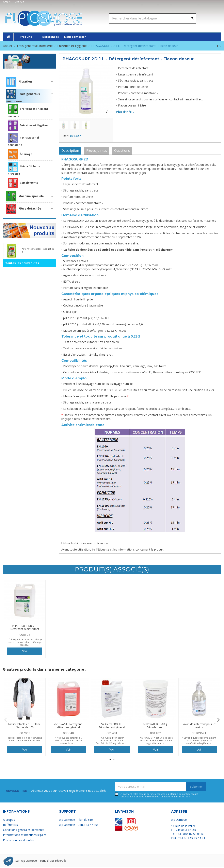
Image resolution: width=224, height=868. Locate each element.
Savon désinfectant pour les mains (199, 727)
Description (70, 152)
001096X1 (199, 734)
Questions (122, 152)
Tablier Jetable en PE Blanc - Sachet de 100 (25, 727)
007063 (25, 734)
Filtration (19, 82)
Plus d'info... (125, 112)
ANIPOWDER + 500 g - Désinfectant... (156, 727)
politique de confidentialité (183, 795)
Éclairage (20, 154)
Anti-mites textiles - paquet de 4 (38, 250)
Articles (20, 2)
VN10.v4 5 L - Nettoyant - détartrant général (68, 727)
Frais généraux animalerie (33, 70)
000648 (68, 734)
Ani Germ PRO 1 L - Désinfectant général (112, 727)
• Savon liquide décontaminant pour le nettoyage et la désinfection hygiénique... (199, 741)
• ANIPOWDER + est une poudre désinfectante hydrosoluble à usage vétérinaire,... (156, 741)
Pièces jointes (97, 152)
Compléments (23, 183)
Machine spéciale (25, 196)
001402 (156, 734)
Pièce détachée (24, 209)
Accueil (7, 2)
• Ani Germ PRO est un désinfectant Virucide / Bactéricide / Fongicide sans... (112, 741)
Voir (25, 652)
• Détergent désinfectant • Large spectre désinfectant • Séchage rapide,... (25, 643)
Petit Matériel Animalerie (23, 140)
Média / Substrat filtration (25, 169)
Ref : (66, 137)
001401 (112, 734)
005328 (25, 636)
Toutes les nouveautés (22, 263)
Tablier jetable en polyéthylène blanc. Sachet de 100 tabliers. (25, 740)
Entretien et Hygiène (28, 126)
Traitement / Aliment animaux (28, 111)
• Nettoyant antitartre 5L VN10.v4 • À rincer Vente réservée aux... (68, 741)
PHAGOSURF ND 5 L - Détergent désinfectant (25, 628)
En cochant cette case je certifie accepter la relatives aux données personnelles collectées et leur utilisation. (159, 796)
